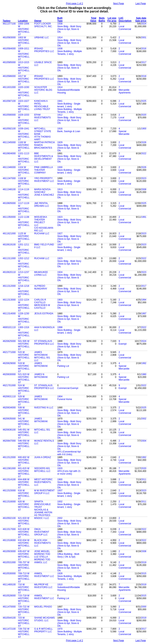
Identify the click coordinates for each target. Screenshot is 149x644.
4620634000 (9, 408)
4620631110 (9, 397)
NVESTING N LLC (44, 408)
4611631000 (9, 87)
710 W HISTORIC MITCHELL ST (24, 589)
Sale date (141, 18)
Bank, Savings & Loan (69, 131)
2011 (144, 479)
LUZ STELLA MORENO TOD (42, 558)
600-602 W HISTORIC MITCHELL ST (24, 461)
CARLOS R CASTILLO (40, 301)
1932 (60, 502)
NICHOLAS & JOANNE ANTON (43, 511)
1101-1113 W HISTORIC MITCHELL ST (24, 159)
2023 (144, 178)
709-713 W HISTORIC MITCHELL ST (24, 578)
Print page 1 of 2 (74, 3)
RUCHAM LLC (42, 234)
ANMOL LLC (41, 562)
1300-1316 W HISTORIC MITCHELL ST (24, 333)
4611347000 (9, 178)
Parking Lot (63, 366)
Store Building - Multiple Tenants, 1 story (70, 53)
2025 (144, 101)
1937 (60, 245)
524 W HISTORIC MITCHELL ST (24, 390)
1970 (60, 629)
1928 (60, 573)
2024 (144, 24)
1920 (60, 468)
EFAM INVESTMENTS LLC (42, 118)
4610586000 (9, 76)
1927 (60, 234)
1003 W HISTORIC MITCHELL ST (24, 42)
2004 (144, 441)
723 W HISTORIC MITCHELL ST (24, 622)
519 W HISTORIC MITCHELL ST (24, 367)
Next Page (119, 3)
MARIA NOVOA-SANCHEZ (43, 191)
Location (23, 21)
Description (125, 21)
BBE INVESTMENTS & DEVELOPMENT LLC (44, 158)
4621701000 (9, 385)
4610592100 (9, 129)
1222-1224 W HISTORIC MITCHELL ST (24, 305)
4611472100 (9, 629)
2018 (144, 76)
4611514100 (9, 479)
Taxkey (7, 21)
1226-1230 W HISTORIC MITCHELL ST (24, 319)
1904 (60, 397)
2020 (144, 115)
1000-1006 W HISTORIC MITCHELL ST (24, 29)
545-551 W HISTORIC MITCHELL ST (24, 434)
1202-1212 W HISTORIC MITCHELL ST (24, 264)
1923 (60, 217)
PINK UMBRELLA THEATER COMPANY (43, 170)
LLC (36, 225)
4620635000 (9, 419)
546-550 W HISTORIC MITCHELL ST (24, 445)
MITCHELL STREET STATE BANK (43, 131)
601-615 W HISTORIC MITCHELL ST (24, 472)
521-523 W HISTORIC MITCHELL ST (24, 378)
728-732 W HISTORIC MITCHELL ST (24, 633)
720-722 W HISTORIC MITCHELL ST (24, 611)
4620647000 (9, 441)
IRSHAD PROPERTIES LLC (44, 50)
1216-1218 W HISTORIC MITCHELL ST (24, 291)
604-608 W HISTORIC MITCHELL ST (24, 484)
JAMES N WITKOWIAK (41, 376)
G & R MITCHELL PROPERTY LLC (43, 630)
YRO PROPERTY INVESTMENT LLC (44, 180)
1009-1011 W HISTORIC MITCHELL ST (24, 54)
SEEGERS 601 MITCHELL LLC (42, 470)
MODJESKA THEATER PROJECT (40, 220)
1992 (144, 363)
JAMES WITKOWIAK (41, 354)
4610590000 (9, 115)
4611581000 (9, 468)
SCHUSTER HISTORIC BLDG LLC (43, 90)
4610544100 (9, 618)
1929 (60, 142)
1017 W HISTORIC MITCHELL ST (24, 80)
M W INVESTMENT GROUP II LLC (44, 492)
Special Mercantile (124, 133)
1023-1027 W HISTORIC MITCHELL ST (24, 106)
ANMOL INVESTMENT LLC (44, 575)
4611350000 (9, 217)
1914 (60, 37)
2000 (144, 607)
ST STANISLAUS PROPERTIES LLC (44, 342)
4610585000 (9, 62)
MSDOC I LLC (42, 518)
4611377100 (9, 24)
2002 (144, 419)
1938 (60, 24)
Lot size (112, 18)
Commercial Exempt (68, 388)
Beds (102, 18)
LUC (121, 18)
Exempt (123, 344)
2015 (144, 573)
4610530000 (9, 573)
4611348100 (9, 189)
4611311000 (9, 258)
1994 (144, 300)
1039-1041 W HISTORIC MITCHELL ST (24, 134)
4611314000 (9, 314)
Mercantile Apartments (125, 91)
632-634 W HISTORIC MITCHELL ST (24, 544)
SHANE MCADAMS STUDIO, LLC (44, 619)
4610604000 (9, 153)
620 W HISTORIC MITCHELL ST (24, 506)
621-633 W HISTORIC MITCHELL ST (24, 522)
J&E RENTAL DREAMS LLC (42, 205)
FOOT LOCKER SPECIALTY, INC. (43, 25)
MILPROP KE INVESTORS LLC (43, 586)
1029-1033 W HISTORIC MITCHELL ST (24, 120)
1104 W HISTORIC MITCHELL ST (24, 171)
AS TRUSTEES (42, 515)
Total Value (93, 19)
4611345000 (9, 142)
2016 (144, 49)
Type (60, 21)
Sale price (141, 21)
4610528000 (9, 596)
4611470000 (9, 607)
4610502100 (9, 518)
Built (60, 18)
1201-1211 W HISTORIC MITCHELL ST (24, 250)
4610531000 (9, 562)
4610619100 (9, 245)
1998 (60, 327)
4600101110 (9, 327)
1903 (60, 300)
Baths (102, 21)
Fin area (112, 21)
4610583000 (9, 37)
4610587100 (9, 101)
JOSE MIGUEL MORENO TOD (42, 553)
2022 (144, 153)
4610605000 (9, 203)
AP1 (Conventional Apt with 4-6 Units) (69, 453)
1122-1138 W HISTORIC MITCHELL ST (24, 222)
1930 (60, 167)
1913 (60, 189)
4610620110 (9, 272)
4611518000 (9, 540)
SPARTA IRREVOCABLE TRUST (42, 504)
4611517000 (9, 529)
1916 (60, 129)
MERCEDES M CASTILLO (42, 307)
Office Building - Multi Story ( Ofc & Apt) (68, 555)
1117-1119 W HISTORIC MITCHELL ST (24, 209)
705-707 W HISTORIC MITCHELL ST (24, 566)
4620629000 (9, 363)
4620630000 (9, 374)
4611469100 (9, 585)
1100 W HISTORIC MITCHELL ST (24, 146)
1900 (144, 129)
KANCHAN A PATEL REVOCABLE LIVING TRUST (42, 105)
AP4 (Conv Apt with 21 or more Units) (69, 472)
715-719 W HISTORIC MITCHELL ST (24, 600)
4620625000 (9, 341)
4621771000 (9, 352)
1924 (60, 272)
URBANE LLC (41, 37)
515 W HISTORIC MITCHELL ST (24, 356)
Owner (38, 21)
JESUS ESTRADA (44, 314)
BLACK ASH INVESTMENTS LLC (42, 543)
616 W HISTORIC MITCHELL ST (24, 495)
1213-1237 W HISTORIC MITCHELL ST (24, 278)
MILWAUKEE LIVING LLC (41, 274)
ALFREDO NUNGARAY (41, 287)
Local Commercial (125, 28)
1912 (60, 115)
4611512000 (9, 457)
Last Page (141, 3)
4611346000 (9, 167)
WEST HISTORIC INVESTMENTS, (43, 481)
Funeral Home (65, 399)
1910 (60, 585)
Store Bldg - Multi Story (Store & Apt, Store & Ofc (69, 29)
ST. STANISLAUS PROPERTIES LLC (44, 387)
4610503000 (9, 551)
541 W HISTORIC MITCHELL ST (24, 423)
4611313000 (9, 300)
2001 (144, 37)
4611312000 (9, 286)
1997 (144, 314)
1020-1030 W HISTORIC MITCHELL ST (24, 93)
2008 (144, 189)
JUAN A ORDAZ (43, 457)
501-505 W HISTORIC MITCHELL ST (24, 345)
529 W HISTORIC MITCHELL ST (24, 401)
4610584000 (9, 49)
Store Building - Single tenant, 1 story (69, 105)
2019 (144, 562)
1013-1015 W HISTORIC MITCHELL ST (24, 68)
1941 (60, 101)
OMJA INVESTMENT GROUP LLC (42, 532)
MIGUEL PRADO (43, 607)
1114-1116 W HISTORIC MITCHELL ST (24, 195)
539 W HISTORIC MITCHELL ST (24, 412)
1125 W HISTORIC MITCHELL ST (24, 238)
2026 (144, 142)
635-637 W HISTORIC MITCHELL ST (24, 555)
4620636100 (9, 430)
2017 (144, 62)
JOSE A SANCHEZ (44, 195)
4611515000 (9, 491)
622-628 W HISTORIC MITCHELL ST (24, 533)
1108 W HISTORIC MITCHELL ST (24, 182)
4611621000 (9, 234)
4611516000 (9, 502)
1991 (144, 217)
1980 (144, 374)
